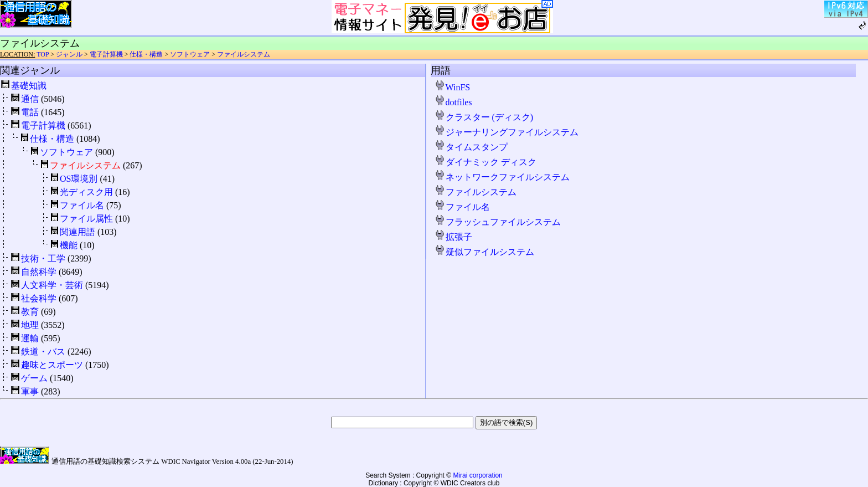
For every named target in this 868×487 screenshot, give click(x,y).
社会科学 (39, 298)
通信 (30, 99)
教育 (30, 312)
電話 (30, 112)
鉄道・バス (43, 352)
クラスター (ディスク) (484, 117)
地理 (30, 325)
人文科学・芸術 (52, 285)
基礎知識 (29, 86)
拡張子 (453, 237)
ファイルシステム (244, 54)
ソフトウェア (190, 54)
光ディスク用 (86, 192)
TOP (43, 54)
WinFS (453, 87)
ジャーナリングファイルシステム (507, 132)
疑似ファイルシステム (484, 252)
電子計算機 (106, 54)
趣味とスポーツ (52, 365)
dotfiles (453, 102)
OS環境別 (79, 179)
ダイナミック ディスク (485, 162)
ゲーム (34, 378)
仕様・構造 (146, 54)
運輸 (30, 338)
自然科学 (39, 272)
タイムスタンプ (471, 147)
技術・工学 (43, 258)
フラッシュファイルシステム (498, 222)
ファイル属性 (86, 219)
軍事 (30, 391)
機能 (69, 245)
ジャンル (69, 54)
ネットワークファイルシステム (502, 177)
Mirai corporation (477, 475)
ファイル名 (82, 205)
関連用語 (77, 232)
